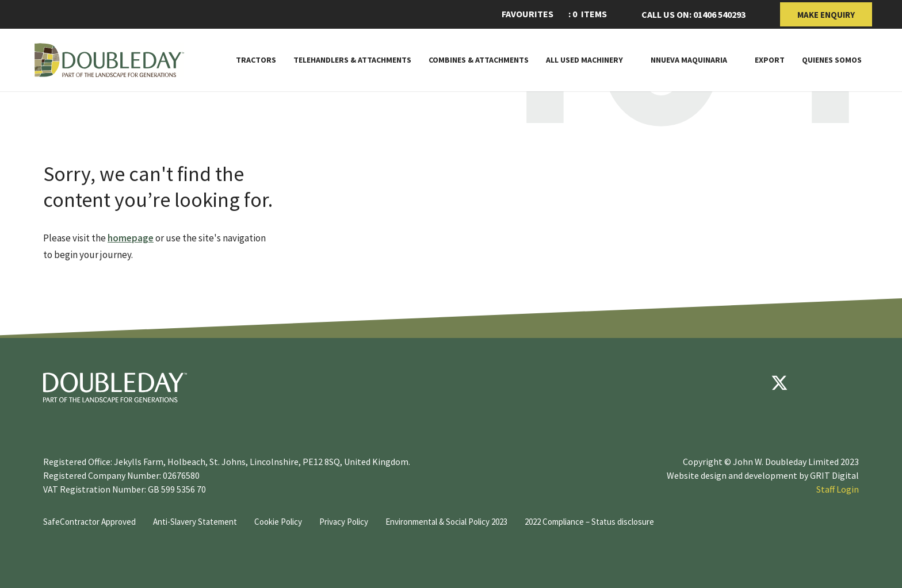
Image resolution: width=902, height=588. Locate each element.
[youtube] (814, 383)
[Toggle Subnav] (628, 60)
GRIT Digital (834, 475)
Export (770, 60)
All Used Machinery (584, 60)
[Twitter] (779, 383)
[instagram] (849, 383)
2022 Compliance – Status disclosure (589, 522)
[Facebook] (745, 383)
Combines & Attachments (479, 60)
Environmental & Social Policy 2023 (446, 522)
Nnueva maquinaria (689, 60)
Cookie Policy (278, 522)
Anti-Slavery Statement (195, 522)
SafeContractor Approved (89, 522)
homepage (131, 238)
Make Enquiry (826, 15)
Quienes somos (832, 60)
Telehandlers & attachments (352, 60)
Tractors (256, 60)
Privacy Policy (344, 522)
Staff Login (838, 489)
